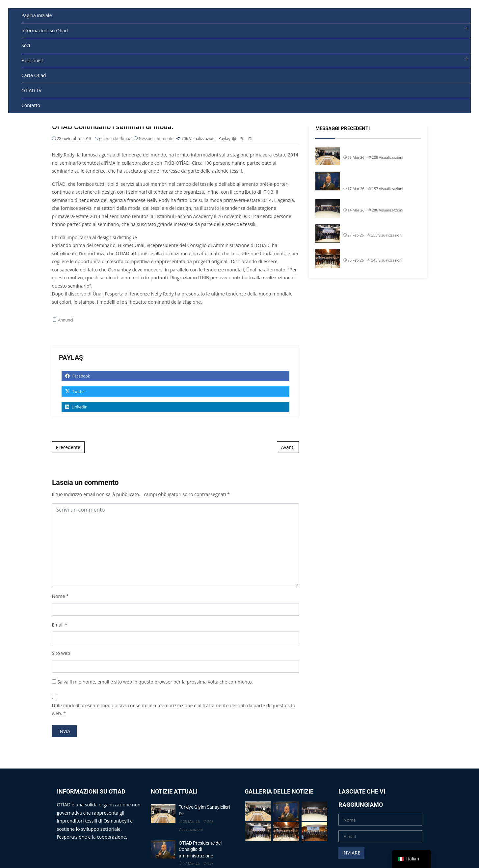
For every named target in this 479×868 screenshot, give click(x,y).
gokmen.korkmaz (115, 139)
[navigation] (412, 859)
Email (58, 625)
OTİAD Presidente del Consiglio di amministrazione (377, 178)
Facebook (78, 376)
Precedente (68, 447)
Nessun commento (156, 139)
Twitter (75, 392)
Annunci (66, 320)
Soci (26, 45)
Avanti (288, 447)
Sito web (61, 653)
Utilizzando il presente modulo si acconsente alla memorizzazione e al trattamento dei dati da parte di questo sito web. (174, 710)
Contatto (31, 105)
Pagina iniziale (37, 15)
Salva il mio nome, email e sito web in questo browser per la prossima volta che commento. (155, 682)
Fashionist (32, 60)
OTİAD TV (31, 90)
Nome (59, 596)
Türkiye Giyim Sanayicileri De (372, 150)
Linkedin (76, 407)
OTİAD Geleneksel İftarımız (370, 202)
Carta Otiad (34, 75)
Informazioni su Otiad (45, 30)
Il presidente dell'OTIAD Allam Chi (377, 227)
